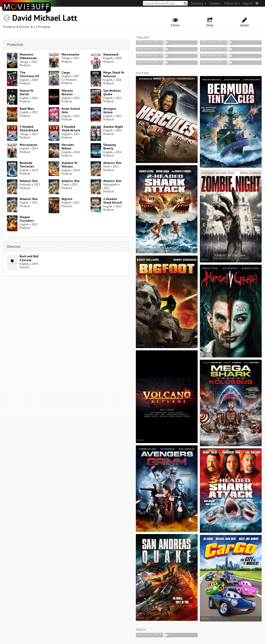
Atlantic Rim (112, 163)
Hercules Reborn (68, 147)
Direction (14, 246)
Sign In (248, 3)
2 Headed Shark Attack (113, 201)
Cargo (66, 72)
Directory (199, 3)
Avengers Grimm (110, 110)
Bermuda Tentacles (27, 165)
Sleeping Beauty (110, 147)
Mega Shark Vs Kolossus (114, 74)
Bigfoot (67, 199)
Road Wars (27, 109)
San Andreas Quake (112, 92)
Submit (215, 3)
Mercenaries (70, 54)
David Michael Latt (45, 18)
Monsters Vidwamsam (28, 56)
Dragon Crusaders (27, 219)
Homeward (111, 54)
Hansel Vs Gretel (27, 92)
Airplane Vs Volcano (69, 165)
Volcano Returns (67, 92)
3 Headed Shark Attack (29, 129)
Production (15, 44)
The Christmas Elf (29, 74)
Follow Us (232, 3)
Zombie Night (113, 127)
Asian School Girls (71, 110)
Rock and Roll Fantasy (29, 258)
